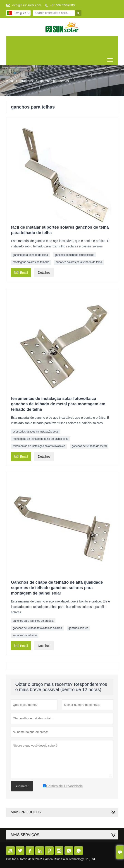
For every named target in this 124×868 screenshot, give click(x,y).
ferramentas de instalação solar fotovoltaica (39, 446)
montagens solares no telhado (31, 262)
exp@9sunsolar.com (27, 5)
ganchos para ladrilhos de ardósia (33, 621)
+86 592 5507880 (62, 5)
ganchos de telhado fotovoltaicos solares (37, 628)
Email (21, 272)
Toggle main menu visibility (110, 58)
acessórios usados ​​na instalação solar (36, 432)
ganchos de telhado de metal (89, 446)
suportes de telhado (25, 635)
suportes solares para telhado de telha (79, 262)
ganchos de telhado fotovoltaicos (74, 255)
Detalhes (44, 273)
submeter (22, 786)
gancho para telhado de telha (30, 255)
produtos (26, 81)
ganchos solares (78, 628)
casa (10, 81)
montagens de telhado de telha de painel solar (41, 439)
